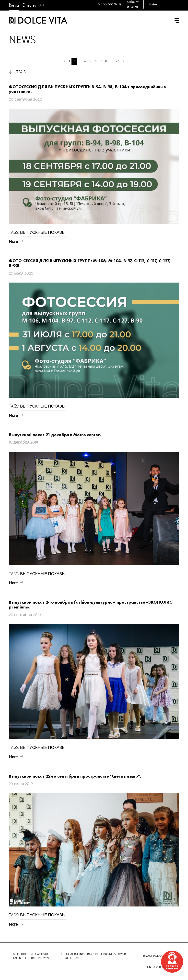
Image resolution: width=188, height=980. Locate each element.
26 (117, 61)
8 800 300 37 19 (110, 4)
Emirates (29, 5)
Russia (14, 5)
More (13, 242)
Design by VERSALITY (156, 967)
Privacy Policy (152, 956)
